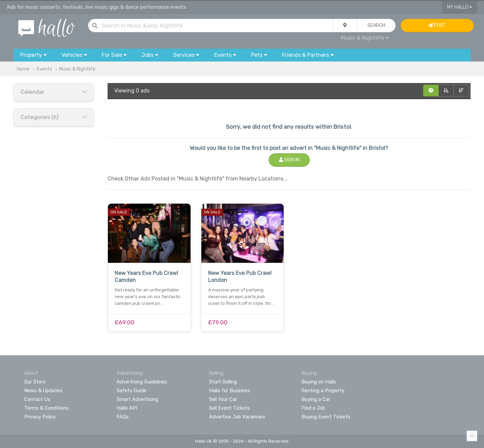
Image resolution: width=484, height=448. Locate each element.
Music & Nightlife (365, 38)
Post (437, 25)
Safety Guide (132, 391)
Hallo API (127, 408)
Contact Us (37, 399)
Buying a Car (316, 399)
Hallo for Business (230, 391)
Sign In (289, 160)
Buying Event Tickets (326, 417)
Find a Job (313, 408)
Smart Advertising (137, 399)
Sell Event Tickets (230, 408)
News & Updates (43, 391)
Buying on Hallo (319, 382)
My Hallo (460, 7)
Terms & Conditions (47, 408)
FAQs (123, 417)
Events (44, 69)
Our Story (35, 382)
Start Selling (223, 382)
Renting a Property (323, 391)
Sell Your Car (223, 399)
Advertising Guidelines (142, 382)
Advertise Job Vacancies (237, 417)
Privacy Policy (40, 417)
